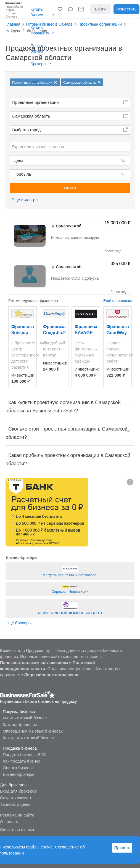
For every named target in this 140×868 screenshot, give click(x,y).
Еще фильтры (25, 200)
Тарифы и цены (15, 804)
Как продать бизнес (22, 761)
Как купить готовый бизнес (28, 738)
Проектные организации (35, 102)
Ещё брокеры (19, 623)
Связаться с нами (17, 830)
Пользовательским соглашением (34, 662)
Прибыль (22, 174)
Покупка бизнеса (19, 711)
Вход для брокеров (18, 791)
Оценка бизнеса (18, 768)
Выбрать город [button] (26, 130)
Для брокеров (13, 785)
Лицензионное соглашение (52, 675)
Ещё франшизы (117, 301)
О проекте (10, 822)
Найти (70, 188)
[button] (60, 9)
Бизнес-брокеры (19, 774)
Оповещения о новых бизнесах (33, 731)
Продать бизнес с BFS (24, 754)
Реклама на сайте (17, 815)
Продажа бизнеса (20, 748)
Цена (19, 160)
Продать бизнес (38, 48)
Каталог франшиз (20, 724)
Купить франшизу (40, 30)
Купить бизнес (37, 12)
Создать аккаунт (16, 798)
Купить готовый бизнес (25, 718)
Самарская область (31, 116)
